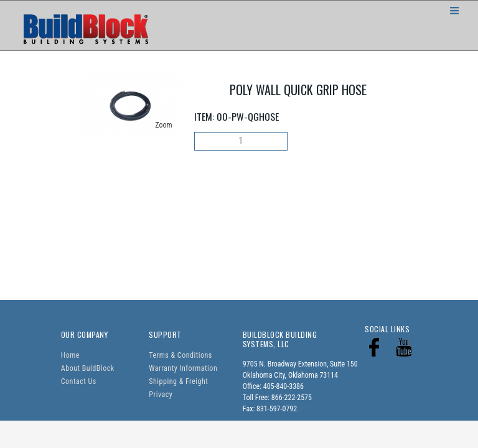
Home (70, 355)
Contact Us (79, 381)
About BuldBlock (88, 368)
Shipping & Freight (178, 381)
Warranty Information (183, 368)
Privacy (161, 394)
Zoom (163, 125)
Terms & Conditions (180, 355)
